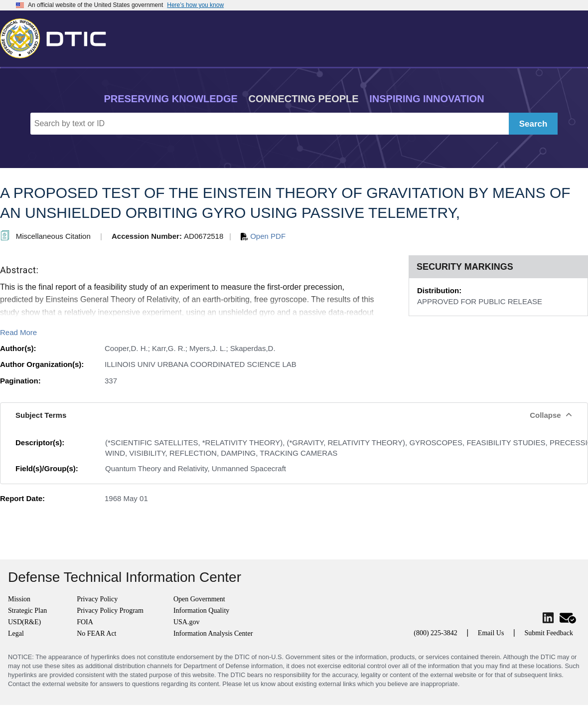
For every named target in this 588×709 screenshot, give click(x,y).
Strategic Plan (27, 611)
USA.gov (187, 622)
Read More (18, 332)
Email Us (491, 633)
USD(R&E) (24, 622)
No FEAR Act (96, 633)
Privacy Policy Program (110, 611)
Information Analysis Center (213, 633)
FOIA (85, 622)
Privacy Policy (97, 599)
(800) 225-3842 (436, 633)
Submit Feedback (549, 633)
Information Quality (201, 611)
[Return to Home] (57, 36)
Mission (19, 599)
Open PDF (263, 236)
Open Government (199, 599)
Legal (16, 633)
